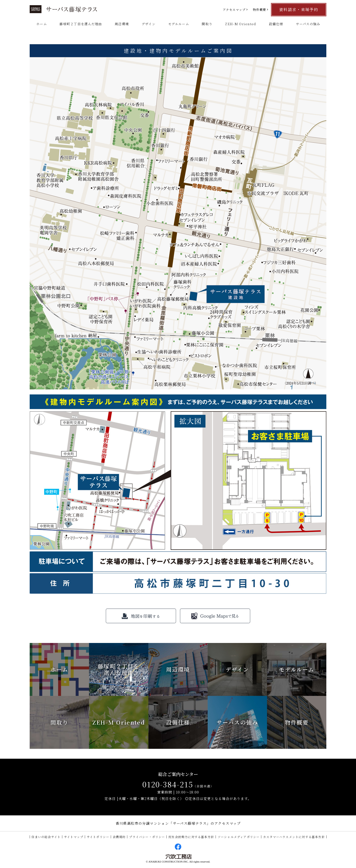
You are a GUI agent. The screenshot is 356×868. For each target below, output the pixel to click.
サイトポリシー (98, 837)
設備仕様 (276, 24)
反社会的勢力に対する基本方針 (191, 837)
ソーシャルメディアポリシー (239, 837)
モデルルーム (179, 24)
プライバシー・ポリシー (147, 837)
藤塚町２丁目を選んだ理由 (81, 24)
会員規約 (119, 837)
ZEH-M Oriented (241, 24)
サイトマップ (74, 837)
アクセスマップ (234, 10)
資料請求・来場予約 (299, 10)
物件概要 (259, 10)
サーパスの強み (308, 24)
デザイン (149, 24)
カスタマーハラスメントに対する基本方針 (294, 837)
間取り (207, 24)
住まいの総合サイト (46, 837)
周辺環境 (122, 24)
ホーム (42, 24)
